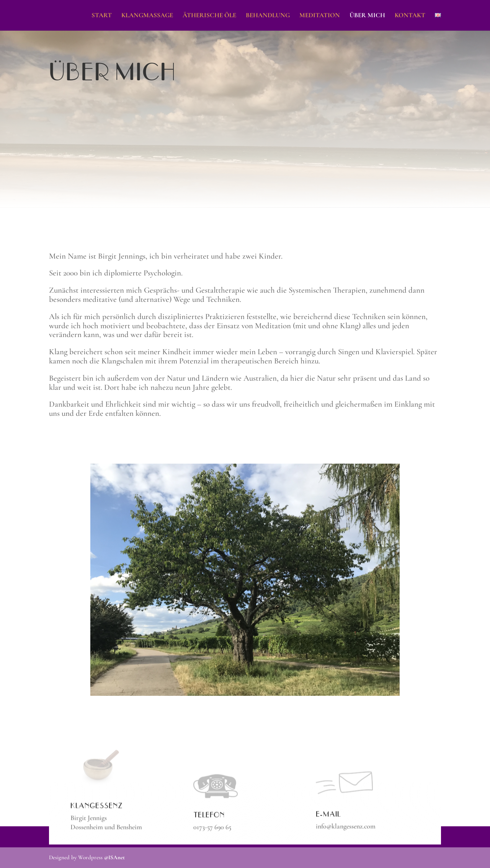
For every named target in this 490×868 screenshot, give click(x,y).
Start (102, 16)
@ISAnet (114, 857)
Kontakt (410, 16)
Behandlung (268, 16)
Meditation (320, 16)
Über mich (367, 16)
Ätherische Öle (209, 16)
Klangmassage (147, 16)
